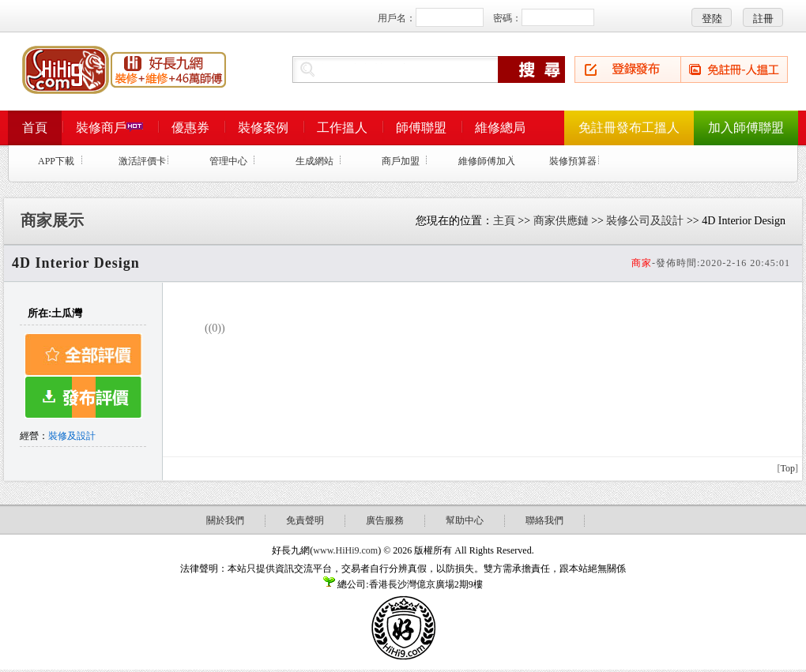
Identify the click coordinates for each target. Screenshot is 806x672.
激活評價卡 (142, 161)
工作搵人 (342, 128)
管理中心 (228, 161)
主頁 (504, 221)
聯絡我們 (544, 520)
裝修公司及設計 (645, 221)
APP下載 (56, 161)
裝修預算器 (573, 161)
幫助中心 (465, 520)
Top (788, 468)
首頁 (35, 128)
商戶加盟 (401, 161)
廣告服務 (385, 520)
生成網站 (314, 161)
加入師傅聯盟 (746, 128)
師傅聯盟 (421, 128)
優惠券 (190, 128)
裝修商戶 (109, 128)
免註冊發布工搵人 (629, 128)
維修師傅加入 (487, 161)
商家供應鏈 (561, 221)
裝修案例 (263, 128)
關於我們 (225, 520)
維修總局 (500, 128)
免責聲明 (305, 520)
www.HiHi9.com (345, 550)
